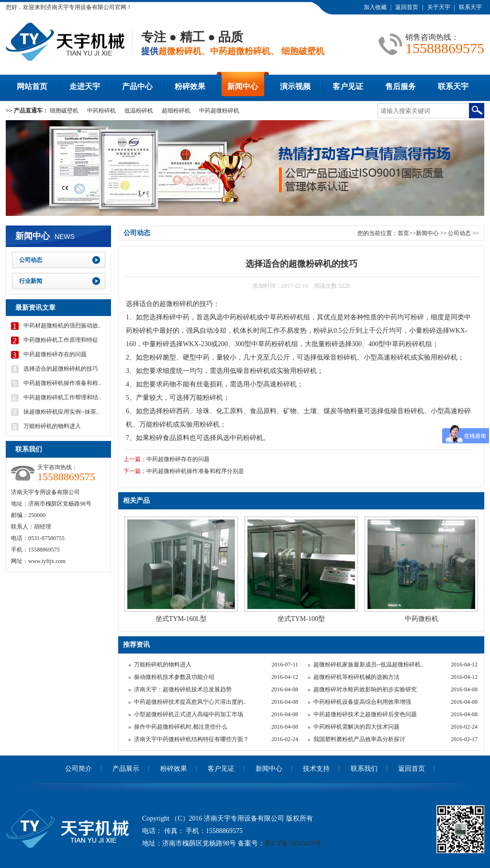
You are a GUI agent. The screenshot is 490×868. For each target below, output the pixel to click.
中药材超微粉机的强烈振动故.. (62, 326)
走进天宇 (85, 86)
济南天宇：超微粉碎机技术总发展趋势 (183, 689)
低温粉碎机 (139, 111)
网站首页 (32, 86)
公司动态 (460, 233)
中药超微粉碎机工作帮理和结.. (62, 397)
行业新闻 (31, 281)
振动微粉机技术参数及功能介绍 (174, 677)
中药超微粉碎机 (219, 111)
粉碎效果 (190, 86)
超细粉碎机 (176, 111)
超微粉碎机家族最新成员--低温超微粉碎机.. (368, 665)
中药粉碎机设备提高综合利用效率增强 (362, 702)
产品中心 (137, 86)
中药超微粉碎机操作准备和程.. (62, 383)
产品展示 (126, 769)
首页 (403, 233)
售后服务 (401, 86)
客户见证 (348, 86)
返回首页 (407, 7)
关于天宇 (439, 7)
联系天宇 (470, 7)
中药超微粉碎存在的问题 (178, 459)
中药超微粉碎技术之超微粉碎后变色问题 (365, 714)
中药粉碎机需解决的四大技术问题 (356, 727)
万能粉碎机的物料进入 (163, 665)
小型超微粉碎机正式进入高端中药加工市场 (189, 714)
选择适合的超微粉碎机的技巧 (61, 369)
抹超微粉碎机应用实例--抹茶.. (61, 412)
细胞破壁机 (64, 111)
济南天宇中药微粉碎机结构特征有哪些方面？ (191, 739)
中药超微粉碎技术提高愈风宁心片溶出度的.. (190, 702)
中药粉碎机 (101, 111)
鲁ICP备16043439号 (293, 843)
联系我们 (364, 769)
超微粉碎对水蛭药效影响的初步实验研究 (365, 689)
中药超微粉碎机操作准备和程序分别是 (195, 471)
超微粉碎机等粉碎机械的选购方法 (356, 677)
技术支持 (316, 769)
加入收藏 (375, 7)
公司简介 (78, 769)
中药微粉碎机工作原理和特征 (61, 340)
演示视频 (295, 86)
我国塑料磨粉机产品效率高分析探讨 (359, 739)
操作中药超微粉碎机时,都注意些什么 (181, 727)
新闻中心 (243, 86)
